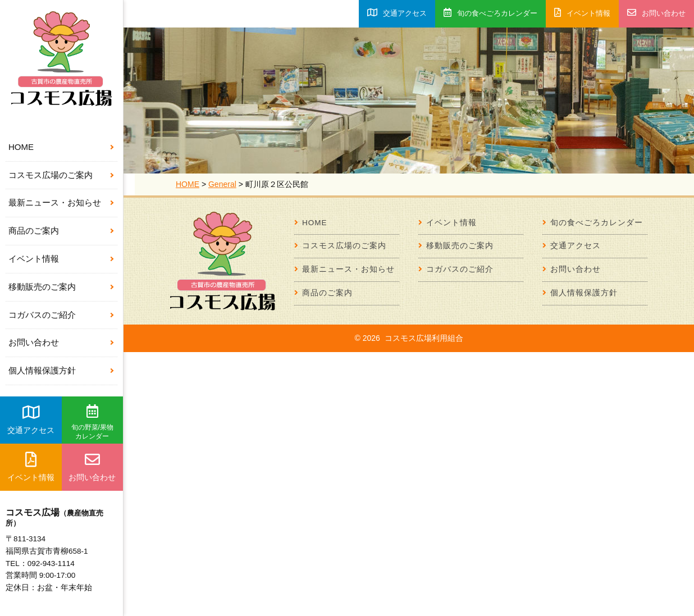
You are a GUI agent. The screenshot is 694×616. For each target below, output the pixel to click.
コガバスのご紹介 (42, 315)
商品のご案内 (34, 231)
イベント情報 (34, 259)
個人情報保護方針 (42, 370)
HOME (21, 147)
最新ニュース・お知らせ (55, 202)
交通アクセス (31, 419)
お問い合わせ (34, 342)
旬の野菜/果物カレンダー (92, 422)
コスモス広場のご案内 (51, 175)
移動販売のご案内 (42, 287)
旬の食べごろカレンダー (490, 13)
